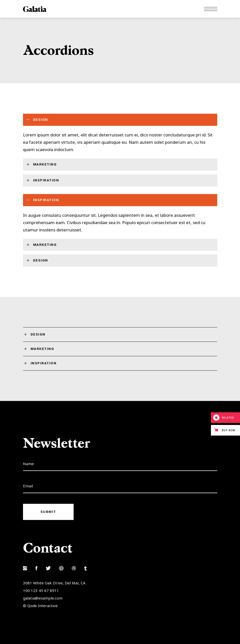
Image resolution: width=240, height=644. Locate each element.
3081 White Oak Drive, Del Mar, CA (54, 583)
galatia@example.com (43, 598)
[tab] (120, 120)
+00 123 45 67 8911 (41, 590)
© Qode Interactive (40, 606)
